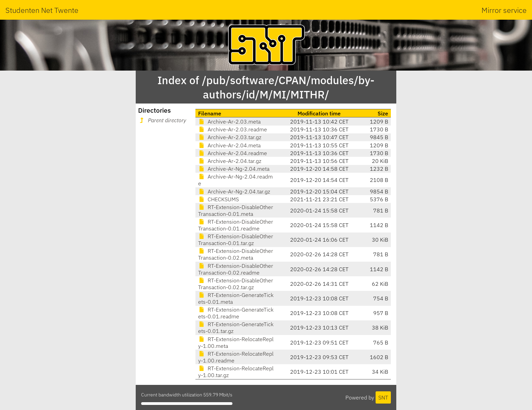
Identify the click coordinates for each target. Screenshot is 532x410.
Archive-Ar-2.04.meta (229, 145)
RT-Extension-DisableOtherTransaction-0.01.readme (236, 225)
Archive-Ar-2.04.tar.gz (230, 161)
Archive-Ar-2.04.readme (233, 153)
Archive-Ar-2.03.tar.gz (230, 137)
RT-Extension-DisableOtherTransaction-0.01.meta (236, 210)
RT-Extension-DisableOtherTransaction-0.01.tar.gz (236, 240)
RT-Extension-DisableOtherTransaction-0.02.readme (236, 269)
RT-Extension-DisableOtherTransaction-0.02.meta (236, 254)
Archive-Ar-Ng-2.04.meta (234, 169)
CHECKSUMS (218, 199)
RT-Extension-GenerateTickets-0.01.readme (236, 313)
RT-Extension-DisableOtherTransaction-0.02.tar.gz (236, 284)
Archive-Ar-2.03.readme (233, 129)
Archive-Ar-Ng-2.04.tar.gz (234, 191)
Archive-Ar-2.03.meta (229, 122)
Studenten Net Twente (42, 10)
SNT (383, 397)
